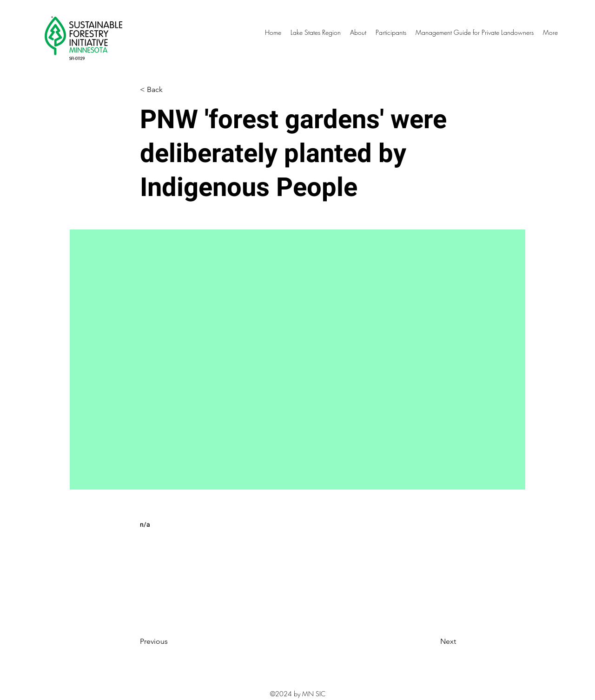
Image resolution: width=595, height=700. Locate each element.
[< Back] (171, 90)
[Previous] (171, 641)
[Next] (433, 641)
